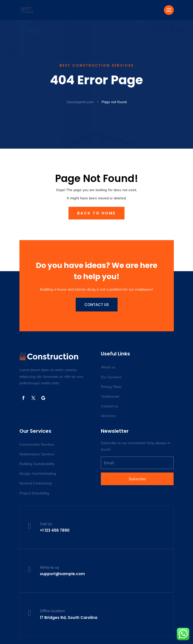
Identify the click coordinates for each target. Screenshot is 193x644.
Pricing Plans (111, 387)
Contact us (97, 305)
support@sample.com (62, 574)
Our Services (111, 377)
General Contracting (36, 483)
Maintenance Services (37, 454)
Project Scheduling (34, 493)
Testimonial (110, 396)
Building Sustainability (37, 464)
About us (108, 367)
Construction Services (37, 444)
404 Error (108, 416)
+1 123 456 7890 (55, 530)
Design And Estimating (38, 473)
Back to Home (96, 213)
